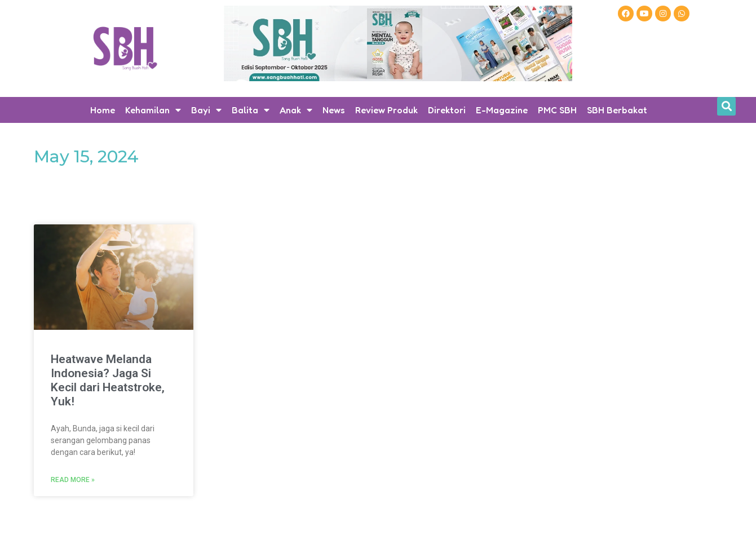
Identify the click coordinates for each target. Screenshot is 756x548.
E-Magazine (502, 110)
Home (103, 110)
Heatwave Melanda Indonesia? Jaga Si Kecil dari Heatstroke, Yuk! (108, 381)
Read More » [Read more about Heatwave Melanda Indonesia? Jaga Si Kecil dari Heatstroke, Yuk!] (73, 480)
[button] (726, 106)
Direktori (447, 110)
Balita (251, 110)
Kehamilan (153, 110)
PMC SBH (557, 110)
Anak (296, 110)
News (334, 110)
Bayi (206, 110)
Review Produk (386, 110)
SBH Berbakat (617, 110)
